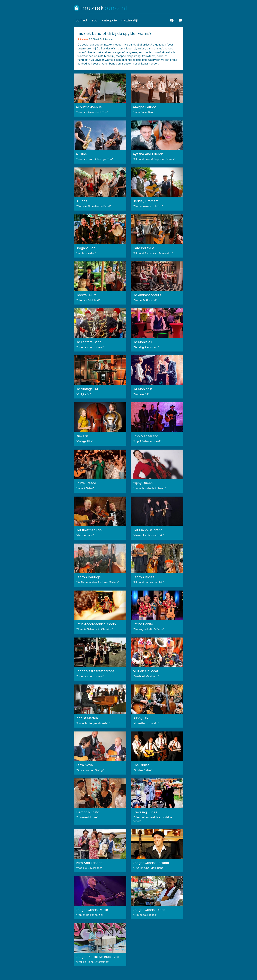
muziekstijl (129, 20)
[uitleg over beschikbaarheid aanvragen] (180, 20)
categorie (109, 20)
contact (81, 20)
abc (95, 20)
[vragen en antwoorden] (172, 20)
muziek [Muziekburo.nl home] (104, 8)
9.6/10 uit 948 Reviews (101, 39)
